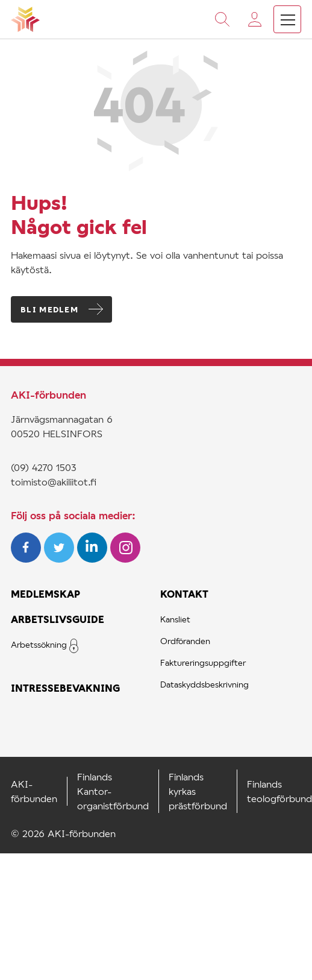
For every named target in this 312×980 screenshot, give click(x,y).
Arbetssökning (39, 644)
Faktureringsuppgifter (203, 662)
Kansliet (175, 619)
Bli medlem (49, 309)
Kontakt (184, 594)
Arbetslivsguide (58, 619)
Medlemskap (45, 594)
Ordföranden (185, 641)
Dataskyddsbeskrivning (204, 684)
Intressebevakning (65, 688)
